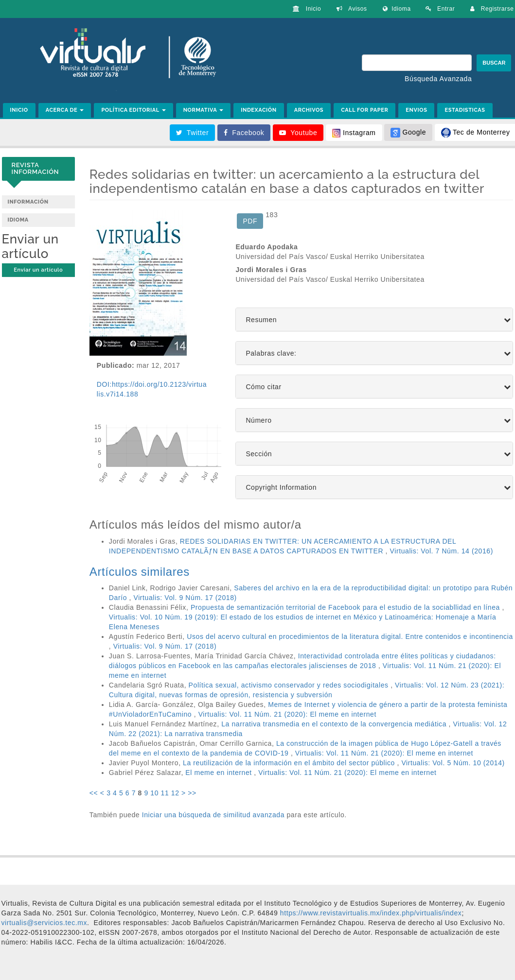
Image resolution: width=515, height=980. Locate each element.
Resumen (261, 320)
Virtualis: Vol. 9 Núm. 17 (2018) (185, 598)
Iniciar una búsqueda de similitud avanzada (213, 815)
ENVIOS (416, 110)
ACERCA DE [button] (65, 110)
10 (154, 793)
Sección (259, 454)
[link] (44, 923)
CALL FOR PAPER (364, 110)
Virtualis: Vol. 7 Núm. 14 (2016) (442, 551)
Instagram (354, 133)
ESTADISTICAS (465, 110)
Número (258, 421)
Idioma (18, 220)
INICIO (19, 110)
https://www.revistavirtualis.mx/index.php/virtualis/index (370, 913)
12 (175, 793)
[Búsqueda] (417, 63)
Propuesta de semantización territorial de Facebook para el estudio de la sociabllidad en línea (346, 607)
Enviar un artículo (38, 270)
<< (94, 793)
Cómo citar (263, 387)
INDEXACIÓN (259, 110)
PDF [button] (250, 221)
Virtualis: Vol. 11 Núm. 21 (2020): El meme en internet (287, 714)
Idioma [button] (397, 9)
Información (28, 202)
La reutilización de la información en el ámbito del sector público (290, 763)
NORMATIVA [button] (204, 110)
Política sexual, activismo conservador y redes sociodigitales (290, 685)
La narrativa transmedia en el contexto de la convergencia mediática (335, 724)
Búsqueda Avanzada (438, 79)
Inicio (307, 9)
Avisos (352, 9)
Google (408, 133)
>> (192, 793)
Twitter (193, 133)
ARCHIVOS (309, 110)
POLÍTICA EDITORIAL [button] (133, 110)
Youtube (298, 133)
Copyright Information (281, 488)
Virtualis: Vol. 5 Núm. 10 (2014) (453, 763)
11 (165, 793)
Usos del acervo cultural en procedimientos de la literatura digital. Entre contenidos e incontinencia (350, 636)
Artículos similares (140, 572)
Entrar (440, 9)
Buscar (494, 63)
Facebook (244, 133)
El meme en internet (220, 773)
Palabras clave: (271, 353)
